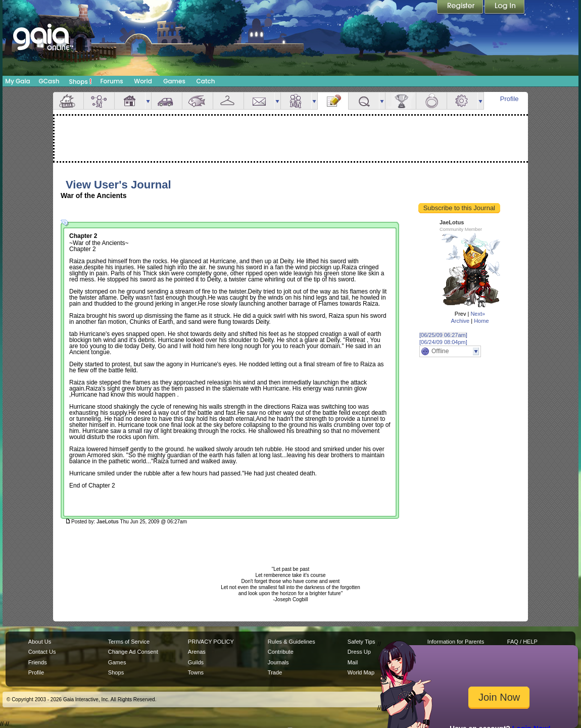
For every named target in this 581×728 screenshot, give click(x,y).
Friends (296, 101)
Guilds (196, 662)
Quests (364, 101)
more (148, 101)
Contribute (281, 652)
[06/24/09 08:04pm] (443, 342)
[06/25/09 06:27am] (443, 335)
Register (461, 8)
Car (167, 101)
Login (505, 8)
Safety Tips (361, 642)
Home (481, 321)
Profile (510, 99)
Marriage (431, 101)
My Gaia (17, 81)
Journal (333, 101)
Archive (460, 321)
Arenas (197, 652)
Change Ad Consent (133, 652)
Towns (196, 672)
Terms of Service (129, 642)
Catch (206, 81)
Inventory (228, 101)
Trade (275, 672)
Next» (478, 314)
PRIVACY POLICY (211, 642)
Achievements (401, 101)
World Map (361, 672)
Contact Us (42, 652)
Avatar (99, 101)
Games (174, 81)
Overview (68, 101)
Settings (462, 101)
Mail (259, 101)
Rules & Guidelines (292, 642)
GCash (49, 81)
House (130, 101)
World (143, 81)
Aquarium (198, 101)
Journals (278, 662)
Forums (111, 81)
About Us (40, 642)
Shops (81, 81)
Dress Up (359, 652)
